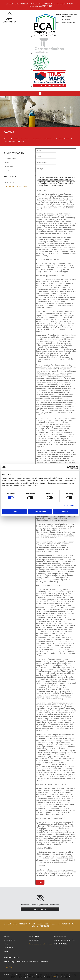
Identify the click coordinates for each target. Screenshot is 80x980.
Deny (15, 512)
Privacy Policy (8, 967)
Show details (69, 505)
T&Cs (55, 977)
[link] (40, 898)
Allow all (65, 512)
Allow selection (40, 512)
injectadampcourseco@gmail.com (66, 23)
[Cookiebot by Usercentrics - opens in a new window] (68, 467)
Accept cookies (40, 909)
